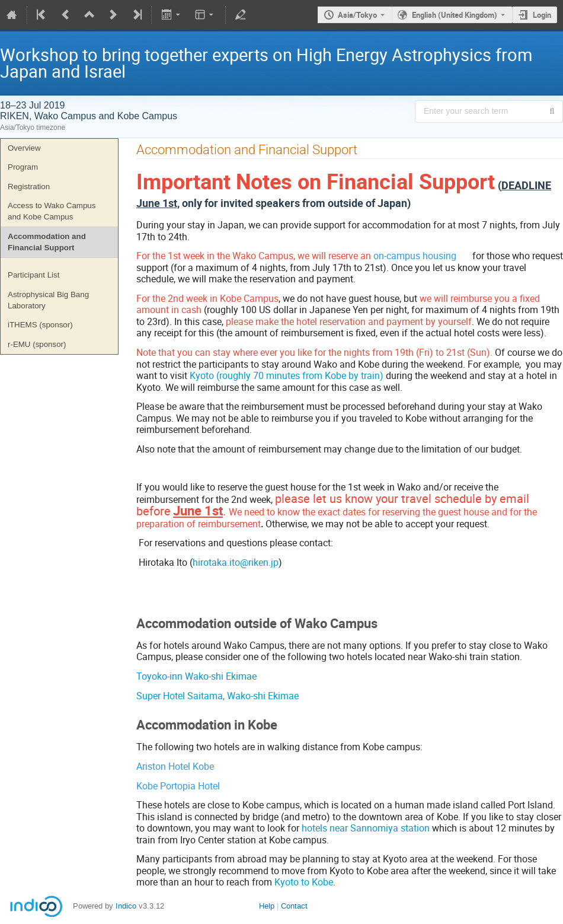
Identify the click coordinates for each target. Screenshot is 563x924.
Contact (294, 906)
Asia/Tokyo (357, 15)
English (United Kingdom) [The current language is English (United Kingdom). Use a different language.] (455, 15)
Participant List (33, 275)
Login (542, 15)
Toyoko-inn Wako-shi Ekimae (196, 676)
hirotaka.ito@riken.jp (236, 562)
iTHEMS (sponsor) (40, 325)
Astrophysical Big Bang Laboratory (48, 300)
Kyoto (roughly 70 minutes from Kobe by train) (287, 375)
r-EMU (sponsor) (37, 344)
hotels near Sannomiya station (366, 828)
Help (267, 906)
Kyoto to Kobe (304, 882)
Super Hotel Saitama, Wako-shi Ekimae (217, 696)
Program (23, 167)
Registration (29, 187)
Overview (24, 148)
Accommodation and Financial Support (47, 242)
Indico (126, 906)
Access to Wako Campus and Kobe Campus (52, 211)
